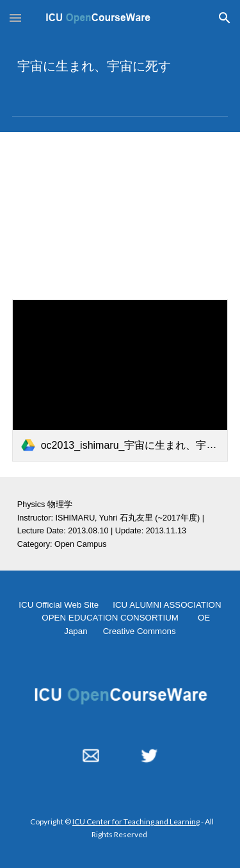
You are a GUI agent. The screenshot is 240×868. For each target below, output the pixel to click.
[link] (120, 380)
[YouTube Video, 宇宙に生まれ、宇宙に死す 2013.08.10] (120, 208)
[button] (15, 18)
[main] (120, 65)
